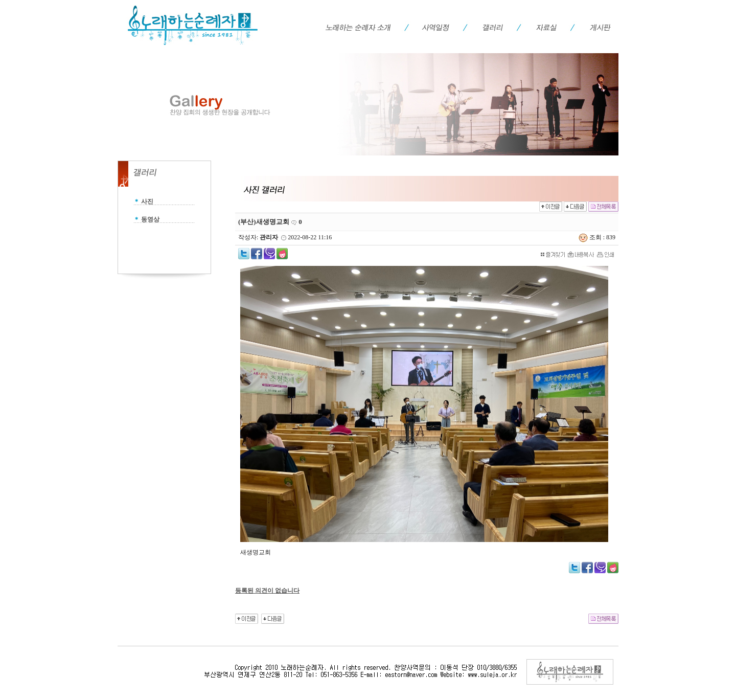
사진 (147, 201)
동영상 (150, 219)
